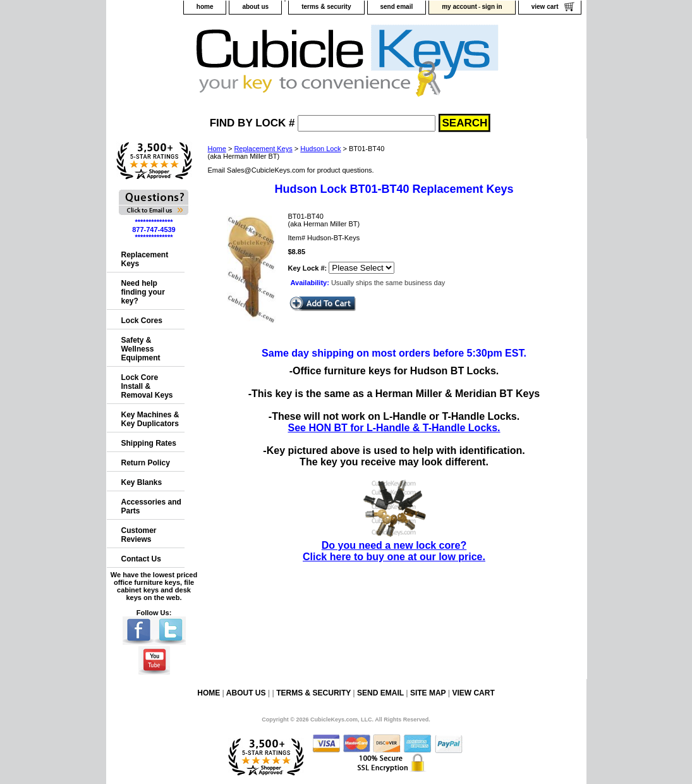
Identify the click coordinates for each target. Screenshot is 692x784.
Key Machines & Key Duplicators (150, 419)
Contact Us (141, 559)
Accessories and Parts (151, 506)
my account (459, 7)
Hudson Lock (320, 149)
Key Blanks (142, 482)
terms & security (326, 7)
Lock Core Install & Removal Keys (147, 386)
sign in (492, 7)
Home (217, 149)
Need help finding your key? (143, 292)
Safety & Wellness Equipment (141, 349)
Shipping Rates (149, 443)
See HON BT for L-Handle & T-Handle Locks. (394, 428)
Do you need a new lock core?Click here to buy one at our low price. (394, 545)
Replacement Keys (263, 149)
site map (428, 693)
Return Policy (146, 463)
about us (255, 7)
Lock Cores (142, 321)
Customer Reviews (139, 535)
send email (397, 7)
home (205, 7)
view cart (545, 7)
